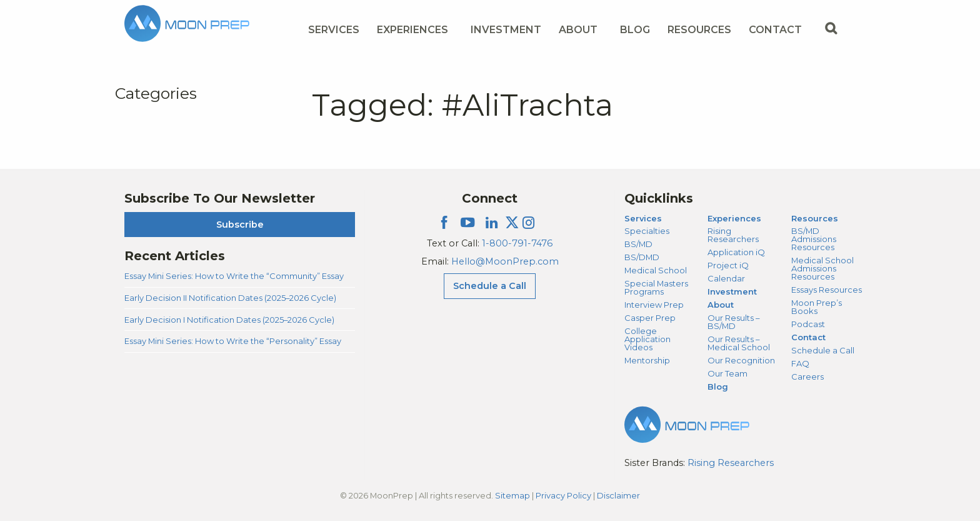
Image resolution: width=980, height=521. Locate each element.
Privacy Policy (563, 495)
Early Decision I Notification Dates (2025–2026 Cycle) (229, 320)
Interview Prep (654, 305)
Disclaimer (618, 495)
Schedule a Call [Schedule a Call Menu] (490, 286)
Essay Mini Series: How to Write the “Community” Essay (234, 276)
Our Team (727, 373)
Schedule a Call (823, 350)
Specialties (647, 231)
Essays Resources (827, 290)
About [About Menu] (578, 30)
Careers (807, 377)
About (721, 305)
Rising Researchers (733, 235)
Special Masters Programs (656, 287)
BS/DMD (642, 257)
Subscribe (240, 225)
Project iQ (728, 265)
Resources (815, 218)
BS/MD (638, 244)
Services (643, 218)
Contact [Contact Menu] (775, 30)
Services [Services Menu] (334, 30)
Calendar (726, 278)
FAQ (800, 363)
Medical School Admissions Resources (822, 268)
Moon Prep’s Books (817, 307)
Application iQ (736, 252)
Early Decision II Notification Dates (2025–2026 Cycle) (230, 298)
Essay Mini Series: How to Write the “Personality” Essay (233, 341)
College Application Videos (647, 339)
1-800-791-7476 (517, 243)
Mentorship (647, 360)
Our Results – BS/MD (733, 322)
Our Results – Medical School (739, 343)
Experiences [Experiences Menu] (412, 30)
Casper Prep (650, 318)
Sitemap (512, 495)
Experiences (734, 218)
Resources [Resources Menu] (699, 30)
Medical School (656, 270)
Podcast (808, 324)
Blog (635, 30)
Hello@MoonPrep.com (505, 261)
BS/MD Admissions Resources (814, 239)
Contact (808, 337)
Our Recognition (741, 360)
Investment (506, 30)
